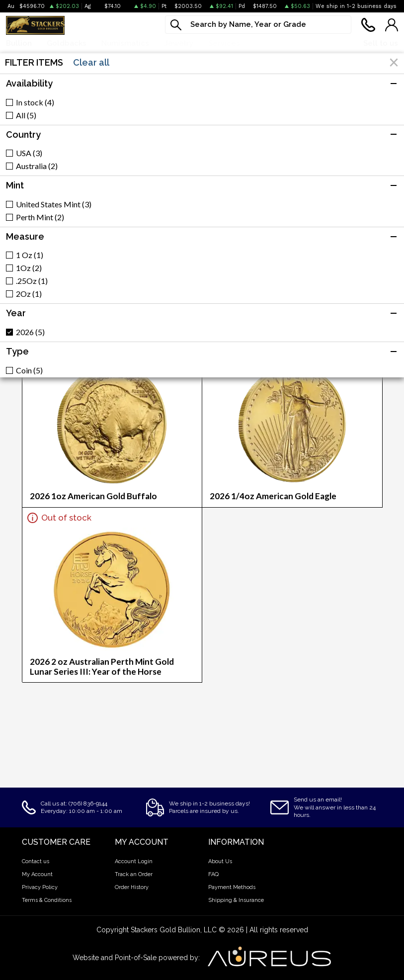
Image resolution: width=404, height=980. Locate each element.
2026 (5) (30, 332)
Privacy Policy (40, 887)
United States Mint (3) (54, 204)
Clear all (91, 63)
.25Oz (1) (32, 281)
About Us (220, 861)
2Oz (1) (29, 294)
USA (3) (29, 153)
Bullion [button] (19, 43)
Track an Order (134, 874)
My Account (37, 874)
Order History (132, 887)
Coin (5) (29, 370)
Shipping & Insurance (236, 900)
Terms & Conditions (47, 900)
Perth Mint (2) (40, 217)
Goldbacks (67, 43)
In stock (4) (35, 102)
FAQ (213, 874)
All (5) (26, 115)
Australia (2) (37, 166)
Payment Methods (232, 887)
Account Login (134, 861)
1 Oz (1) (30, 255)
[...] (258, 25)
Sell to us (381, 43)
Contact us (36, 861)
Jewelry (179, 43)
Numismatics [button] (125, 43)
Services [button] (224, 43)
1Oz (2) (29, 268)
